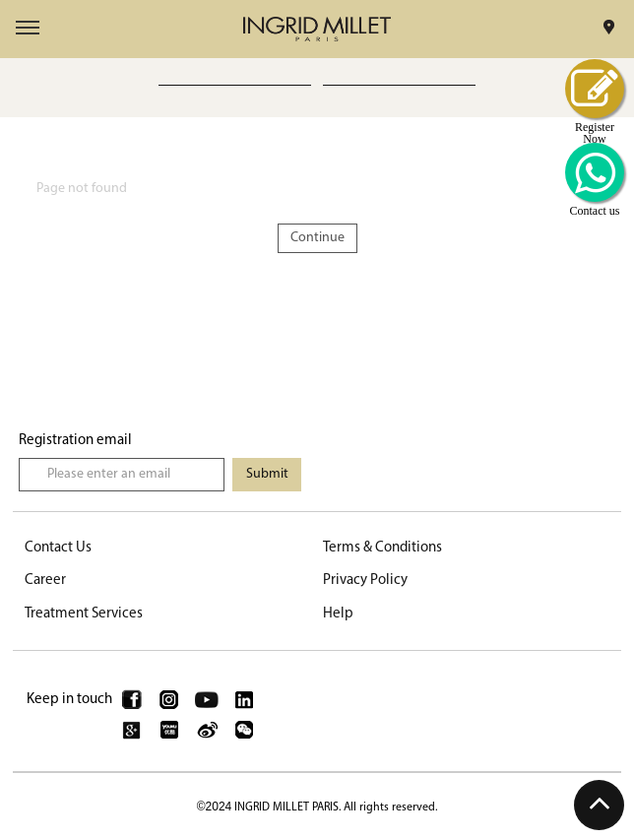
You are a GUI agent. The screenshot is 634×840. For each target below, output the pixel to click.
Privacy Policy (365, 581)
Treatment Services (84, 614)
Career (45, 581)
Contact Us (58, 548)
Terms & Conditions (382, 548)
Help (338, 614)
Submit (267, 474)
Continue (317, 238)
